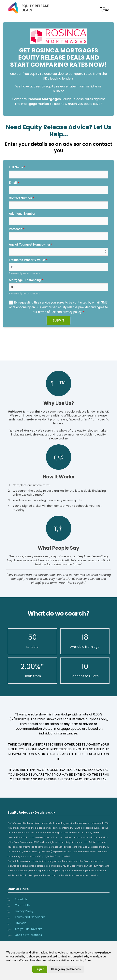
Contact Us (23, 905)
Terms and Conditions (30, 917)
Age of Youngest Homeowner (30, 244)
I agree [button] (40, 969)
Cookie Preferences (28, 935)
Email (13, 183)
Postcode (16, 229)
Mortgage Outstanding (25, 280)
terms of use (47, 312)
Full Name (16, 167)
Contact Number (21, 198)
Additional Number (22, 214)
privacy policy (72, 312)
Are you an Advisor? (28, 929)
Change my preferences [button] (66, 969)
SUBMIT (58, 320)
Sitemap (21, 923)
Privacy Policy (24, 911)
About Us (21, 899)
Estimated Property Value (27, 260)
